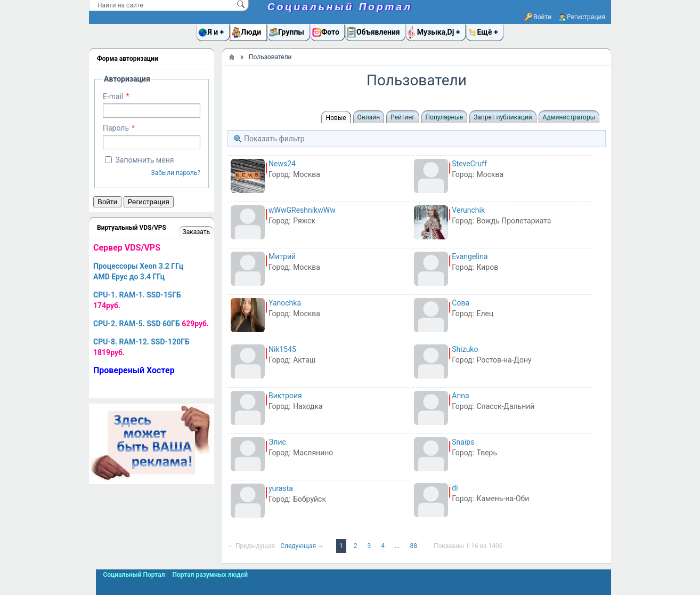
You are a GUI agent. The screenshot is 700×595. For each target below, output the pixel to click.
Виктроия (285, 396)
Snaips (463, 442)
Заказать (196, 232)
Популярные (445, 117)
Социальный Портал (340, 7)
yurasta (281, 488)
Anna (460, 396)
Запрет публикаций (503, 117)
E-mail (113, 97)
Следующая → (303, 546)
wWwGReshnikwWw (302, 210)
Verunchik (468, 210)
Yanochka (285, 303)
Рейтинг (402, 117)
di (455, 488)
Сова (461, 303)
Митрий (282, 256)
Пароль (116, 128)
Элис (277, 442)
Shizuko (465, 349)
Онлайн (369, 117)
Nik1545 (282, 349)
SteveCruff (469, 164)
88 (414, 546)
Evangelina (470, 256)
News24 (282, 164)
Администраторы (569, 117)
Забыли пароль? (176, 173)
